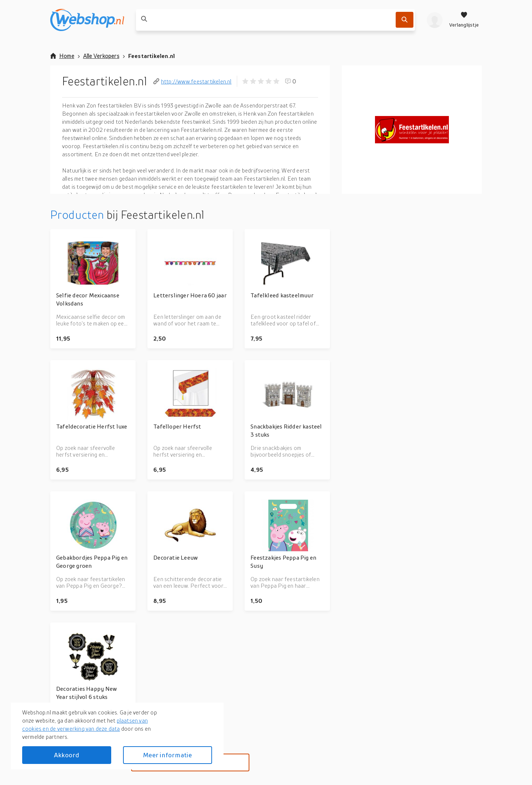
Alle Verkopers (101, 56)
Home (62, 56)
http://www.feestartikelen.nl (192, 81)
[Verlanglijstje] (464, 20)
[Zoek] (405, 20)
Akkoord (66, 755)
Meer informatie (167, 755)
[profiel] (435, 20)
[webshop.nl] (87, 20)
